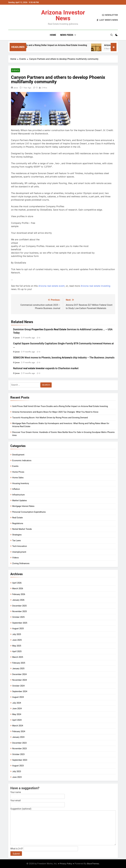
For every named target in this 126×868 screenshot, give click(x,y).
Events (15, 70)
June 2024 (17, 709)
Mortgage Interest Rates (23, 506)
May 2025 (17, 646)
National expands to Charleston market (46, 368)
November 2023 (19, 749)
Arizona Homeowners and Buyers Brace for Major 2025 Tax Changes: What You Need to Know (55, 412)
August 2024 (18, 697)
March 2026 (18, 589)
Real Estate (17, 518)
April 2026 (17, 583)
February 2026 (19, 594)
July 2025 (17, 634)
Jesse (16, 88)
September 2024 (20, 691)
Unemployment (19, 552)
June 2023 (17, 777)
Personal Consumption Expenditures (29, 512)
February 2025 (19, 663)
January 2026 (18, 600)
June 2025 (17, 640)
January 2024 (18, 737)
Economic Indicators (22, 460)
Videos (15, 558)
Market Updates (20, 500)
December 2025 (19, 606)
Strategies (17, 535)
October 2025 (18, 617)
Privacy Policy (66, 864)
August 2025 (18, 629)
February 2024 (19, 731)
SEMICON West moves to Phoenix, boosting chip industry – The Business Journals (64, 358)
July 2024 (17, 703)
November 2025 (19, 611)
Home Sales (18, 478)
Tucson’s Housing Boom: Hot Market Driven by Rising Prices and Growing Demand (50, 418)
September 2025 (20, 623)
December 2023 (19, 743)
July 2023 (17, 771)
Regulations (18, 523)
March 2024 (18, 726)
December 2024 (19, 674)
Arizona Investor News (63, 15)
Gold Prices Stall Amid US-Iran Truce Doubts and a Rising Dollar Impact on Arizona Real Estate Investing (60, 406)
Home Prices (18, 472)
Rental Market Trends (22, 529)
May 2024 (17, 714)
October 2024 (18, 686)
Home (53, 35)
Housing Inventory (21, 483)
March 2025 (18, 657)
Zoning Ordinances (21, 563)
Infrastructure (18, 495)
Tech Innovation (20, 546)
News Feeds (67, 35)
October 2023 (18, 754)
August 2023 (18, 766)
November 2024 (19, 680)
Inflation (16, 489)
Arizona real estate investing (95, 286)
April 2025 (17, 651)
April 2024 (17, 720)
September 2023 (20, 760)
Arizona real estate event (52, 286)
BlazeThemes (93, 864)
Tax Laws (17, 540)
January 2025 (18, 669)
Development (18, 455)
